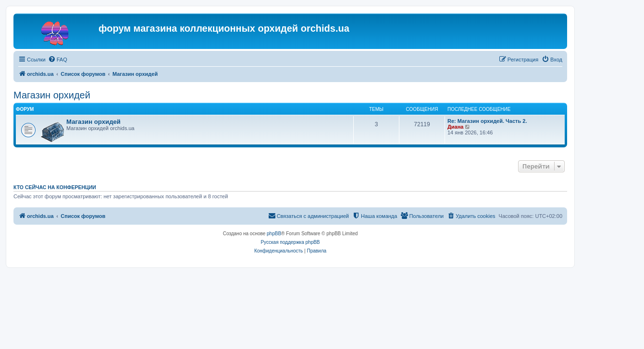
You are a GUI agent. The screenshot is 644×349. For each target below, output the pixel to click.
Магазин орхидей (52, 95)
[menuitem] (58, 60)
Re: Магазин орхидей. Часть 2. (487, 121)
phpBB (274, 234)
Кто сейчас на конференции (55, 187)
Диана (455, 127)
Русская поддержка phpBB (290, 242)
